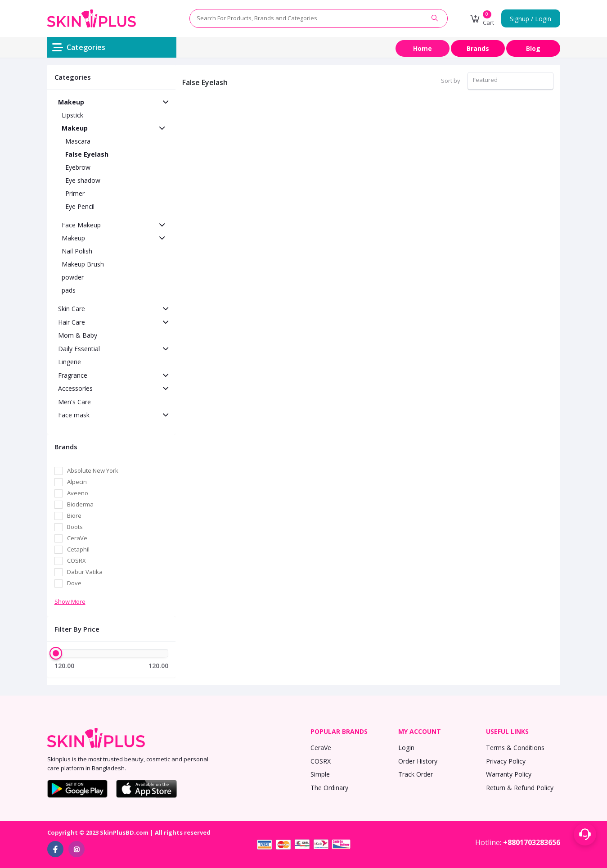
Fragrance (73, 375)
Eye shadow (83, 180)
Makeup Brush (83, 264)
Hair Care (72, 322)
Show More (70, 601)
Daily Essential (79, 349)
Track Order (416, 774)
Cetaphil (78, 549)
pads (69, 290)
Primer (75, 193)
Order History (418, 761)
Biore (74, 515)
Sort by (451, 81)
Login (406, 748)
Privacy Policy (506, 761)
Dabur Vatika (85, 572)
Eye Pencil (80, 206)
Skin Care (72, 309)
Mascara (78, 141)
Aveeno (78, 493)
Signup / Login (531, 19)
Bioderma (80, 504)
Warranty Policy (509, 774)
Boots (75, 527)
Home (423, 48)
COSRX (76, 561)
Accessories (75, 388)
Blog (533, 48)
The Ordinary (329, 788)
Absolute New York (93, 470)
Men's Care (74, 402)
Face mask (74, 415)
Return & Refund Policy (520, 788)
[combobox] (510, 81)
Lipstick (72, 115)
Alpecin (77, 482)
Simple (320, 774)
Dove (74, 583)
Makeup (71, 102)
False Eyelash (87, 154)
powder (73, 277)
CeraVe (77, 538)
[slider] (56, 653)
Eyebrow (78, 167)
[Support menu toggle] (585, 834)
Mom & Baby (78, 335)
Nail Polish (77, 251)
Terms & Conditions (515, 748)
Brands (478, 48)
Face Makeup (81, 225)
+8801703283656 (532, 842)
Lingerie (70, 362)
